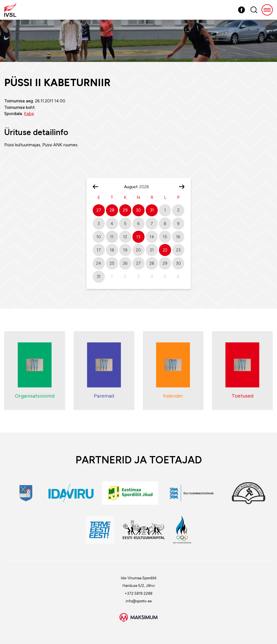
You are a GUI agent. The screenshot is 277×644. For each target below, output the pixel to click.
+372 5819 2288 (138, 593)
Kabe (29, 114)
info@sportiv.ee (139, 601)
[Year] (146, 187)
